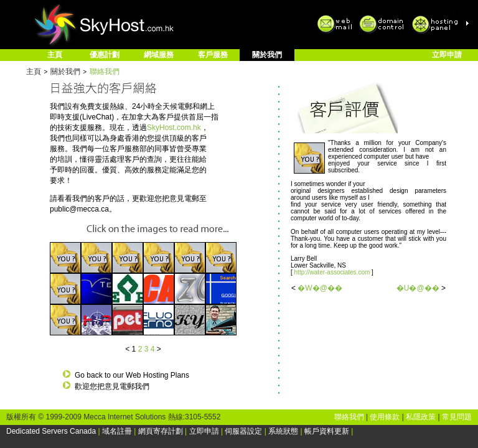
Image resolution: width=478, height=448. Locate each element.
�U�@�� (418, 288)
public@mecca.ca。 (83, 209)
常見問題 (457, 417)
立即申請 (447, 55)
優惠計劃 (105, 55)
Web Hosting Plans (157, 375)
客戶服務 (213, 55)
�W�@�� (320, 288)
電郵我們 (134, 386)
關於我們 (267, 55)
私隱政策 (421, 417)
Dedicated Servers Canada (51, 431)
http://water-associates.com (333, 272)
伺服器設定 (243, 431)
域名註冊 (117, 431)
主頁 (55, 55)
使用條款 (385, 417)
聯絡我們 (105, 72)
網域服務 (159, 55)
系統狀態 (283, 431)
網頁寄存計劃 (161, 431)
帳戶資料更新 (327, 431)
